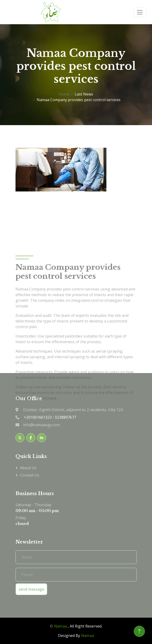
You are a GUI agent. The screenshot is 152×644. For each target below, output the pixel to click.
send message (31, 589)
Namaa (60, 626)
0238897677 (66, 417)
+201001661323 (38, 417)
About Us (28, 468)
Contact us (30, 475)
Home (64, 94)
